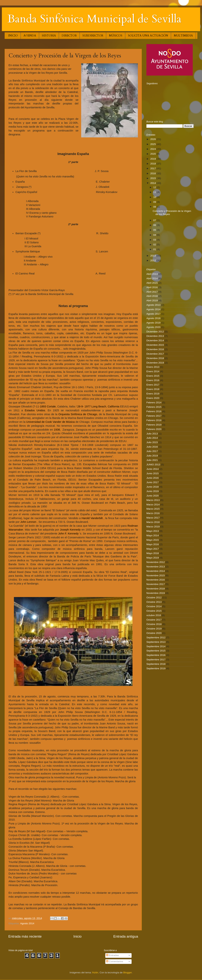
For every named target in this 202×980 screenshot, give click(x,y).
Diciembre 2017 (155, 354)
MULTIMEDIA (183, 36)
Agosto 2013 (153, 305)
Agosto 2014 (27, 923)
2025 (153, 144)
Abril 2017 (152, 292)
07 (155, 220)
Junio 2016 (153, 478)
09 (155, 202)
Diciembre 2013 (155, 336)
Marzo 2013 (153, 500)
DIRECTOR (69, 36)
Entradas (112, 955)
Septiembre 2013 (156, 642)
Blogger (128, 972)
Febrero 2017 (154, 416)
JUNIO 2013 (153, 465)
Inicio (77, 936)
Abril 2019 (152, 300)
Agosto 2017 (153, 314)
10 (155, 197)
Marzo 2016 (153, 513)
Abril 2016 (152, 287)
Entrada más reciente (25, 936)
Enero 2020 (153, 398)
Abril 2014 (152, 278)
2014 (153, 183)
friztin (95, 972)
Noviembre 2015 (156, 575)
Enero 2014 (153, 371)
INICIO (13, 36)
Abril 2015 (152, 283)
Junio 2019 (153, 491)
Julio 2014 (152, 438)
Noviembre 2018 (156, 589)
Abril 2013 (152, 274)
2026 (153, 139)
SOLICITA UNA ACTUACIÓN (148, 36)
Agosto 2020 (153, 327)
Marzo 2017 (153, 518)
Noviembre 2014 (156, 571)
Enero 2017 (153, 385)
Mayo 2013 (153, 531)
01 (155, 249)
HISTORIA (49, 36)
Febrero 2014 (154, 402)
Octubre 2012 (154, 597)
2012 (153, 260)
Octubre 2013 (154, 602)
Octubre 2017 (154, 620)
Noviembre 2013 (156, 567)
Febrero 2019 (154, 425)
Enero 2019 (153, 394)
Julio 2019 (152, 456)
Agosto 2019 (153, 323)
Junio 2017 (153, 482)
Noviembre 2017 (156, 584)
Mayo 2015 (153, 540)
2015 (153, 178)
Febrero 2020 (154, 429)
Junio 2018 (153, 487)
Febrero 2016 (154, 411)
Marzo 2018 (153, 522)
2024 (153, 149)
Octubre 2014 (154, 606)
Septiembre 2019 (156, 668)
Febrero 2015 (154, 407)
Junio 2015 (153, 473)
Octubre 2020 (154, 633)
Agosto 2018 (153, 318)
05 (155, 230)
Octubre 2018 (154, 624)
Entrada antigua (126, 936)
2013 (153, 256)
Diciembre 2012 (155, 332)
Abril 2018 (152, 296)
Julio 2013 (152, 434)
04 (155, 235)
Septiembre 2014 (156, 646)
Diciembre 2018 (155, 358)
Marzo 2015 (153, 509)
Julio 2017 (152, 451)
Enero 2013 (153, 367)
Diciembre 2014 (155, 340)
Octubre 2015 (154, 611)
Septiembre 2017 (156, 660)
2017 (153, 168)
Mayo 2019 (153, 558)
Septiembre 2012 (156, 637)
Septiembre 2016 (156, 655)
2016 (153, 173)
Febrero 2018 (154, 420)
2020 (153, 154)
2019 (153, 159)
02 (155, 245)
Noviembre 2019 (156, 593)
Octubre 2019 (154, 629)
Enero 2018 (153, 389)
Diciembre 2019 (155, 363)
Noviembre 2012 (156, 562)
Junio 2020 (153, 496)
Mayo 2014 (153, 535)
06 (155, 225)
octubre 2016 (154, 615)
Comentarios (115, 961)
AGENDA (30, 36)
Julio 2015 (152, 442)
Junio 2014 (153, 469)
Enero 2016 (153, 380)
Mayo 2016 (153, 544)
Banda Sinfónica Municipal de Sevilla (94, 19)
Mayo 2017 (153, 549)
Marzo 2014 (153, 505)
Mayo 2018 (153, 553)
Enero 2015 (153, 376)
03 (155, 240)
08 (155, 207)
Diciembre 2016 (155, 349)
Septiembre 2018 (156, 664)
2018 (153, 164)
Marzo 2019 (153, 527)
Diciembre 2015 (155, 345)
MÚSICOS (116, 36)
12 (155, 187)
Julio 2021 (152, 460)
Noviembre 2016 (156, 580)
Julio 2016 (152, 447)
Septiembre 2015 (156, 651)
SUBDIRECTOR (93, 36)
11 (155, 192)
